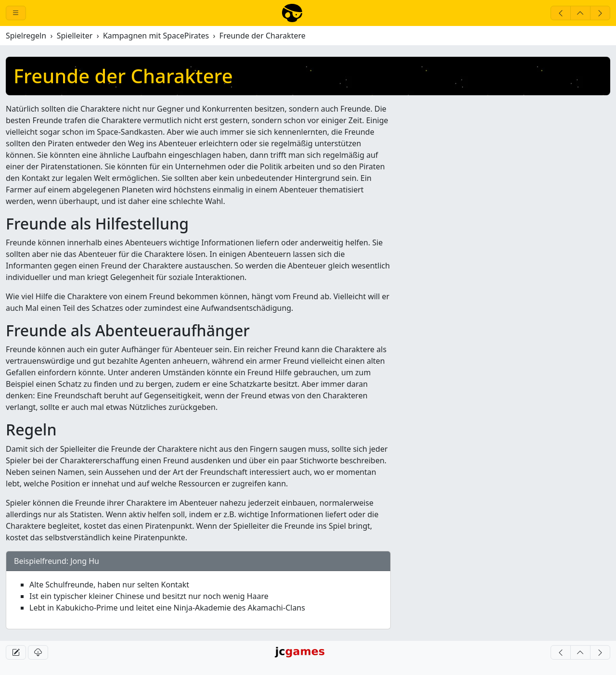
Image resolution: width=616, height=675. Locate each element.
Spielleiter (75, 36)
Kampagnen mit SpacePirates (156, 36)
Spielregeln (26, 36)
